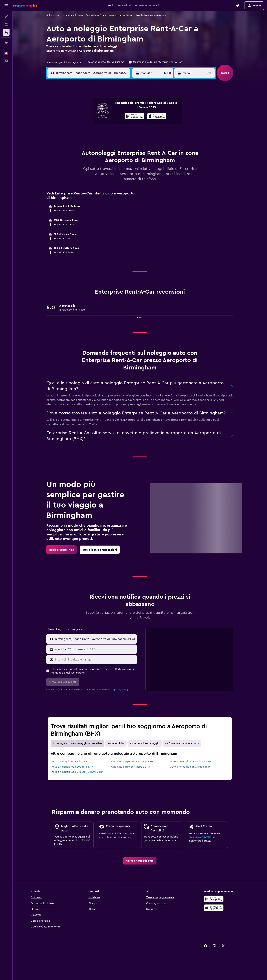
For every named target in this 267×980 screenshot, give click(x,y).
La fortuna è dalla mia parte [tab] (182, 743)
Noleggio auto (54, 15)
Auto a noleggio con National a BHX (191, 762)
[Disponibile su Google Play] (135, 117)
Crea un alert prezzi (200, 837)
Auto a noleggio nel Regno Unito (82, 15)
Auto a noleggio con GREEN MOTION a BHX (77, 772)
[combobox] (64, 62)
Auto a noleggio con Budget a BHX (72, 767)
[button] (6, 6)
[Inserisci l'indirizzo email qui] (95, 660)
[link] (61, 550)
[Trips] (6, 43)
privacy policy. (121, 690)
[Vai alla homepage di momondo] (25, 6)
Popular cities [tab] (116, 743)
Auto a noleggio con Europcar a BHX (133, 762)
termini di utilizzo (94, 690)
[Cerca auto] (6, 32)
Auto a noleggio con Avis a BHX (70, 762)
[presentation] (157, 116)
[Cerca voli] (6, 17)
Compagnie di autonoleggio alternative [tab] (77, 743)
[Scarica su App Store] (157, 117)
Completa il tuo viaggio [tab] (145, 743)
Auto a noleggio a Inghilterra (117, 15)
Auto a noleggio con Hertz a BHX (130, 767)
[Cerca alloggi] (6, 25)
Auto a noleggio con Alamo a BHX (190, 767)
